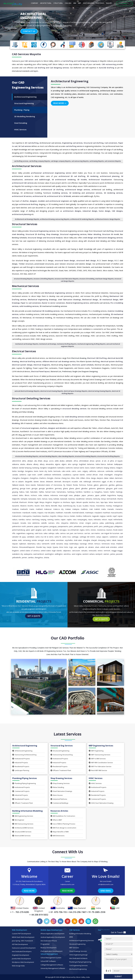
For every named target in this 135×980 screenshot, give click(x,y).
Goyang (15, 492)
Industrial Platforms (59, 799)
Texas (113, 544)
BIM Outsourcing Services (23, 824)
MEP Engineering (96, 751)
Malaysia (76, 509)
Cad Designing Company (87, 61)
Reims (88, 530)
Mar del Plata (50, 513)
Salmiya (51, 533)
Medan (72, 516)
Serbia (53, 540)
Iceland (15, 495)
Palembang (110, 523)
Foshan (90, 485)
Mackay (109, 506)
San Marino (96, 533)
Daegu (93, 478)
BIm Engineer (18, 820)
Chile (77, 478)
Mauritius (45, 516)
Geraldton (50, 488)
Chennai (57, 478)
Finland (69, 485)
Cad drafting (68, 61)
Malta (104, 509)
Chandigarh (108, 475)
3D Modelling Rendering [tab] (25, 116)
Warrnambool (39, 554)
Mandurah (26, 513)
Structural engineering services (73, 234)
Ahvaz (92, 461)
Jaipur (84, 495)
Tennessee (106, 544)
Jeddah (103, 495)
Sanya (99, 537)
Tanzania (60, 544)
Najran (120, 516)
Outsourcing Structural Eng (62, 755)
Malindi (97, 509)
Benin (36, 471)
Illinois (27, 495)
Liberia (48, 506)
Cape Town (32, 475)
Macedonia (100, 506)
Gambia (112, 485)
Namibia (22, 520)
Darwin (36, 482)
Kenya (103, 499)
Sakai (45, 533)
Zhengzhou (39, 557)
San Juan (70, 533)
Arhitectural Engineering (22, 751)
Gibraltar (84, 488)
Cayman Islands (79, 475)
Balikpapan (118, 464)
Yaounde (119, 554)
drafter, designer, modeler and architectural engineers (46, 201)
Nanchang (36, 520)
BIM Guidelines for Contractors (63, 816)
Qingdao (39, 530)
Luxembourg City (69, 506)
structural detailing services (74, 409)
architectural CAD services (23, 183)
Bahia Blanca (101, 464)
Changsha (16, 478)
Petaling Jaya (109, 526)
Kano (39, 499)
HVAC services (38, 326)
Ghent (78, 488)
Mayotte (53, 516)
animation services (94, 193)
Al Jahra (111, 461)
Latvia (111, 502)
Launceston (118, 502)
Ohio (58, 523)
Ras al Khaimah (73, 530)
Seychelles (69, 540)
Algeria (58, 464)
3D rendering (93, 176)
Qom (44, 530)
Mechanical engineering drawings (42, 300)
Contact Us (29, 31)
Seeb (20, 540)
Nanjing (43, 520)
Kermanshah (112, 499)
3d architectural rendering (64, 180)
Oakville (44, 523)
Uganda (81, 547)
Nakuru (15, 520)
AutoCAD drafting (107, 68)
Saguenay (30, 533)
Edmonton (97, 482)
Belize (14, 471)
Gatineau (119, 485)
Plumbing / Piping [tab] (22, 110)
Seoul (47, 540)
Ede (81, 482)
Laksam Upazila (82, 502)
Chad (101, 475)
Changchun (118, 475)
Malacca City (58, 509)
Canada (15, 475)
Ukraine (91, 547)
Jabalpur (77, 495)
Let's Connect (124, 4)
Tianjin (49, 547)
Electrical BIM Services (21, 836)
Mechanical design (90, 300)
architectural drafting (28, 204)
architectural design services (78, 190)
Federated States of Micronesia (50, 485)
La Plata (86, 506)
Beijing (106, 468)
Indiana (46, 495)
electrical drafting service (31, 361)
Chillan (83, 478)
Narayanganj (82, 520)
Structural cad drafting (94, 143)
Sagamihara (21, 533)
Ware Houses (57, 795)
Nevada (23, 523)
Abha (24, 461)
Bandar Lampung (25, 468)
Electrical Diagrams (42, 365)
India (40, 495)
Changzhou (34, 478)
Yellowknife (16, 557)
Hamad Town (50, 492)
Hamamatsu (61, 492)
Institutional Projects (21, 759)
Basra (87, 468)
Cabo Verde (66, 471)
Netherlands (118, 520)
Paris (71, 526)
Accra (51, 461)
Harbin (112, 492)
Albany (36, 464)
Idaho (21, 495)
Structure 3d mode (110, 234)
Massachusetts (117, 513)
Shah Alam (78, 540)
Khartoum (23, 502)
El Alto (110, 482)
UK (86, 547)
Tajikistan (23, 544)
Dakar (106, 478)
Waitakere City (18, 554)
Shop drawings (53, 234)
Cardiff (40, 475)
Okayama (65, 523)
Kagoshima (112, 495)
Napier (63, 520)
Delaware (50, 482)
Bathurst (100, 468)
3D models (82, 180)
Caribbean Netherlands (52, 475)
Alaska (23, 464)
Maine (32, 509)
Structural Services (25, 224)
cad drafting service (74, 146)
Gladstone (101, 488)
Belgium (119, 468)
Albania (29, 464)
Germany (58, 488)
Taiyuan (15, 544)
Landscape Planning (21, 770)
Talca (39, 544)
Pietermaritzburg (19, 530)
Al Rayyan (119, 461)
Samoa (63, 533)
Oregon (88, 523)
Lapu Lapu (104, 502)
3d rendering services (113, 193)
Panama (30, 526)
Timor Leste (64, 547)
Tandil (53, 544)
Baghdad (82, 464)
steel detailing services (74, 417)
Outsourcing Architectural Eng (24, 755)
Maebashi (24, 509)
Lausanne (16, 506)
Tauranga (83, 544)
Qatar (28, 530)
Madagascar (118, 506)
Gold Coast (118, 488)
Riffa (14, 533)
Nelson (104, 520)
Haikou (22, 492)
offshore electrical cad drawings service (59, 361)
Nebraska (97, 520)
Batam (93, 468)
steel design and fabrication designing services (103, 238)
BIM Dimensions (58, 836)
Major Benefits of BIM (60, 832)
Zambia (31, 557)
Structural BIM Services (22, 832)
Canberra (23, 475)
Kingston (49, 502)
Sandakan (31, 537)
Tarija (66, 544)
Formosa (82, 485)
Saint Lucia (39, 533)
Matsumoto (17, 516)
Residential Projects (21, 766)
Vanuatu (84, 551)
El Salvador (118, 482)
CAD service (29, 61)
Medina (79, 516)
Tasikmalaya (74, 544)
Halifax (41, 492)
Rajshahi (55, 530)
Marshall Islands (78, 513)
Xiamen (106, 554)
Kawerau (72, 499)
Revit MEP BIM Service (98, 770)
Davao (42, 482)
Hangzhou (98, 492)
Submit (118, 976)
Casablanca (67, 475)
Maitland (39, 509)
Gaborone (104, 485)
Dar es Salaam (18, 482)
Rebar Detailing (57, 787)
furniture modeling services (55, 193)
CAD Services (20, 54)
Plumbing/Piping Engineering (24, 783)
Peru (101, 526)
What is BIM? (56, 820)
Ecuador (75, 482)
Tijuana (55, 547)
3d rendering (75, 193)
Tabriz (109, 540)
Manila (34, 513)
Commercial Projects (21, 791)
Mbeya (60, 516)
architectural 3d (39, 196)
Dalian (112, 478)
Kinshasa (67, 502)
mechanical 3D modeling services (46, 311)
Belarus (113, 468)
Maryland (98, 513)
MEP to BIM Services (97, 759)
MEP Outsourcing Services (100, 755)
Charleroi (42, 478)
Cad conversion (111, 143)
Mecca (66, 516)
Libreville (54, 506)
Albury (42, 464)
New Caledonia (34, 523)
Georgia (34, 488)
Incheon (34, 495)
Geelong (15, 488)
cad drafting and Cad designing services (51, 68)
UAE (76, 547)
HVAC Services (95, 783)
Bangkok (43, 468)
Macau (92, 506)
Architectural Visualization (100, 180)
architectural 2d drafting (52, 190)
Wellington (59, 554)
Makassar (48, 509)
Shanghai (86, 540)
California (93, 471)
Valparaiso (67, 551)
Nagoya (103, 516)
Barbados (61, 468)
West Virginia (77, 554)
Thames (15, 547)
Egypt (104, 482)
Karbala (56, 499)
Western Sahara (88, 554)
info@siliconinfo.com (106, 884)
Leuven (37, 506)
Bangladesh (52, 468)
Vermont (107, 551)
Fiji (64, 485)
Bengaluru (29, 471)
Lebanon (23, 506)
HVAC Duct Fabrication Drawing (101, 803)
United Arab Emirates (109, 547)
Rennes (93, 530)
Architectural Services (27, 166)
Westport (99, 554)
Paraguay (53, 526)
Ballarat (15, 468)
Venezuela (93, 551)
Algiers (64, 464)
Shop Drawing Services (60, 783)
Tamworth (46, 544)
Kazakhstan (80, 499)
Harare (106, 492)
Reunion (109, 530)
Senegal (41, 540)
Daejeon (100, 478)
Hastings (119, 492)
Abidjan (30, 461)
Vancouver (76, 551)
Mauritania (37, 516)
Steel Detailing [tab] (21, 123)
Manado (111, 509)
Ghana (65, 488)
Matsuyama (27, 516)
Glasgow (109, 488)
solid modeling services (29, 306)
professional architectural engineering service (51, 173)
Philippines (118, 526)
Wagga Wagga (117, 551)
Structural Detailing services (31, 398)
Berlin (50, 471)
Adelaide (69, 461)
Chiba (73, 478)
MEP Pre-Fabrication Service (100, 766)
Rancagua (63, 530)
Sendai (34, 540)
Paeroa (95, 523)
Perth (96, 526)
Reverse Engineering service (77, 303)
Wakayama (28, 554)
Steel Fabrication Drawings (61, 791)
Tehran (91, 544)
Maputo (40, 513)
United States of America (30, 551)
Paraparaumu (63, 526)
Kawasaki (64, 499)
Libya (60, 506)
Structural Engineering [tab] (24, 103)
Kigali (36, 502)
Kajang (120, 495)
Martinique (89, 513)
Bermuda (57, 471)
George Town (25, 488)
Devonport (66, 482)
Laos (98, 502)
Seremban (60, 540)
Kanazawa (32, 499)
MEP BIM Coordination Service (101, 763)
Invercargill (63, 495)
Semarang (27, 540)
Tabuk (114, 540)
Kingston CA (58, 502)
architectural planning (110, 176)
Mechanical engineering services (58, 293)
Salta (57, 533)
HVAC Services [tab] (20, 130)
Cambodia (109, 471)
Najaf (115, 516)
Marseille (67, 513)
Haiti (27, 492)
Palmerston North (19, 526)
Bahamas (91, 464)
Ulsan (97, 547)
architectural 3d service (22, 196)
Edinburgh (87, 482)
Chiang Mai (65, 478)
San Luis (87, 533)
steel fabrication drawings (69, 300)
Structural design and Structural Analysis (45, 238)
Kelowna (89, 499)
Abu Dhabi (38, 461)
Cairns (74, 471)
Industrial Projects (20, 763)
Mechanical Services (26, 286)
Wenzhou (67, 554)
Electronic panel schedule (83, 365)
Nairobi (109, 516)
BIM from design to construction (63, 828)
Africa (76, 461)
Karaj (51, 499)
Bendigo (21, 471)
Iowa (71, 495)
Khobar (31, 502)
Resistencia (101, 530)
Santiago (75, 537)
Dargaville (29, 482)
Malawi (68, 509)
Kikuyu (42, 502)
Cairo (79, 471)
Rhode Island (118, 530)
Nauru (90, 520)
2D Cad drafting (32, 143)
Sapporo (105, 537)
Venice (100, 551)
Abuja (46, 461)
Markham (59, 513)
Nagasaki (95, 516)
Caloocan (101, 471)
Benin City (43, 471)
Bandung (36, 468)
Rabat (49, 530)
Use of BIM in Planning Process (63, 824)
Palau (102, 523)
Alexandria (50, 464)
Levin (43, 506)
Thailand (119, 544)
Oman (81, 523)
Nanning (50, 520)
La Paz (79, 506)
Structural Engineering (60, 751)
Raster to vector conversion (53, 303)
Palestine (119, 523)
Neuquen (16, 523)
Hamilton (79, 492)
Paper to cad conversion (31, 303)
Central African (92, 475)
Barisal (76, 468)
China (88, 478)
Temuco (97, 544)
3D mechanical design (109, 300)
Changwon (25, 478)
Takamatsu (31, 544)
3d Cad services (25, 146)
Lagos (73, 502)
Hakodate (34, 492)
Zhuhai (46, 557)
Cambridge (118, 471)
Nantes (57, 520)
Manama (119, 509)
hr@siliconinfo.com (67, 884)
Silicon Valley (81, 977)
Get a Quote (34, 616)
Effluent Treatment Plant (61, 770)
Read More (60, 103)
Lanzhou (92, 502)
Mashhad (106, 513)
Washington (49, 554)
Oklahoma (74, 523)
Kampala (24, 499)
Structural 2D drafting (35, 234)
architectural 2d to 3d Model (59, 196)
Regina (82, 530)
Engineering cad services (72, 143)
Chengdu (50, 478)
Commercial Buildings (59, 803)
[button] (10, 23)
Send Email (106, 891)
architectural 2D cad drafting (72, 176)
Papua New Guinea (41, 526)
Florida (75, 485)
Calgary (85, 471)
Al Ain (104, 461)
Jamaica (90, 495)
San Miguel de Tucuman (110, 533)
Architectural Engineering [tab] (25, 97)
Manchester (17, 513)
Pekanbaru (78, 526)
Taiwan (120, 540)
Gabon (96, 485)
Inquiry (109, 3)
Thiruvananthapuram (27, 547)
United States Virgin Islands (51, 551)
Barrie (82, 468)
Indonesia (54, 495)
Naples (69, 520)
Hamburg (71, 492)
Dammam (119, 478)
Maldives (84, 509)
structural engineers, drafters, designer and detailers (44, 428)
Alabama (16, 464)
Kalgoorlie (16, 499)
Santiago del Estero (87, 537)
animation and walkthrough (37, 180)
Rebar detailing (94, 234)
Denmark (58, 482)
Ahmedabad (84, 461)
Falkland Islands (18, 485)
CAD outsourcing (109, 64)
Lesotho (31, 506)
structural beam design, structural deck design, (76, 261)
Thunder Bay (41, 547)
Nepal (110, 520)
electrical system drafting (112, 361)
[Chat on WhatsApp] (95, 921)
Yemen (24, 557)
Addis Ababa (60, 461)
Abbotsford (16, 461)
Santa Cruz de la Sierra (44, 537)
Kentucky (97, 499)
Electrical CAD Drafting (97, 358)
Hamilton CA (88, 492)
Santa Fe (58, 537)
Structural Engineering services (43, 231)
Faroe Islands (31, 485)
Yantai (112, 554)
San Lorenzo (79, 533)
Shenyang (102, 540)
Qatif (33, 530)
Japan (97, 495)
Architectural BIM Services (23, 828)
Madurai (15, 509)
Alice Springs (73, 464)
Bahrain (110, 464)
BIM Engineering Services (23, 816)
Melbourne (87, 516)
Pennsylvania (88, 526)
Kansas (45, 499)
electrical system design (22, 365)
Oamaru (51, 523)
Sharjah (94, 540)
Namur (28, 520)
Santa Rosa (66, 537)
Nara (75, 520)
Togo (71, 547)
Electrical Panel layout (40, 371)
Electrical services (24, 351)
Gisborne (92, 488)
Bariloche (69, 468)
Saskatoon (114, 537)
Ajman (98, 461)
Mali (91, 509)
